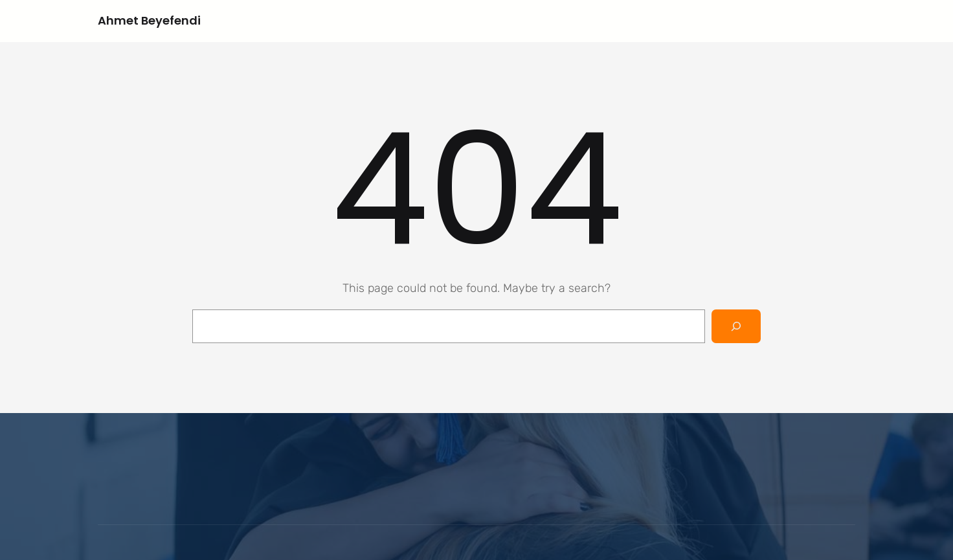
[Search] (736, 326)
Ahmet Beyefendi (149, 20)
